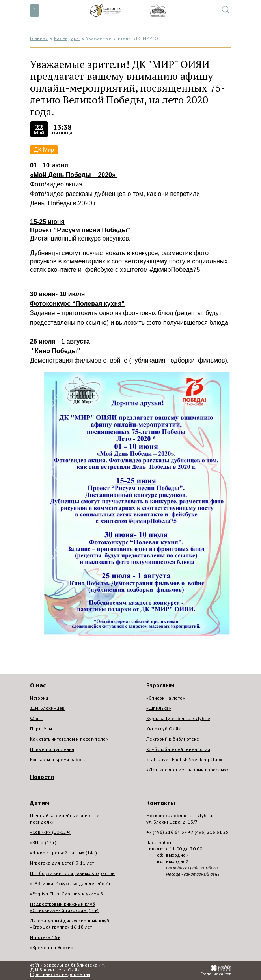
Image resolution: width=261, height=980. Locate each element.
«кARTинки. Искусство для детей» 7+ (70, 883)
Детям (40, 803)
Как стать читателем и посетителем (69, 739)
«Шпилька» (159, 708)
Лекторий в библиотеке (173, 739)
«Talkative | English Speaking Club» (184, 759)
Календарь (67, 38)
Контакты (161, 803)
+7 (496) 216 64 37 (167, 832)
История (39, 698)
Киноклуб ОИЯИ (164, 729)
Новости (42, 777)
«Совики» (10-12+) (50, 832)
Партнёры (41, 729)
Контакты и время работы (58, 759)
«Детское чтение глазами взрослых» (187, 770)
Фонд (36, 718)
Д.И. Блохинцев (47, 708)
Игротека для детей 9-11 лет (62, 863)
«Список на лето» (166, 698)
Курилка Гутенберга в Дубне (178, 718)
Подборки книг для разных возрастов (72, 873)
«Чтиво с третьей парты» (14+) (63, 853)
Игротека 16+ (45, 937)
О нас (38, 685)
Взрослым (160, 685)
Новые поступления (52, 749)
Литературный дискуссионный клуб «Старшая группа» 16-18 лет (70, 924)
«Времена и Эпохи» (51, 947)
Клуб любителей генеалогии (178, 749)
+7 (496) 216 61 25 (208, 832)
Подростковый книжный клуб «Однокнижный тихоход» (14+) (64, 907)
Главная (39, 38)
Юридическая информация (60, 974)
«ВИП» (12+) (43, 842)
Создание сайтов (216, 974)
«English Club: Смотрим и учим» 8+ (68, 894)
